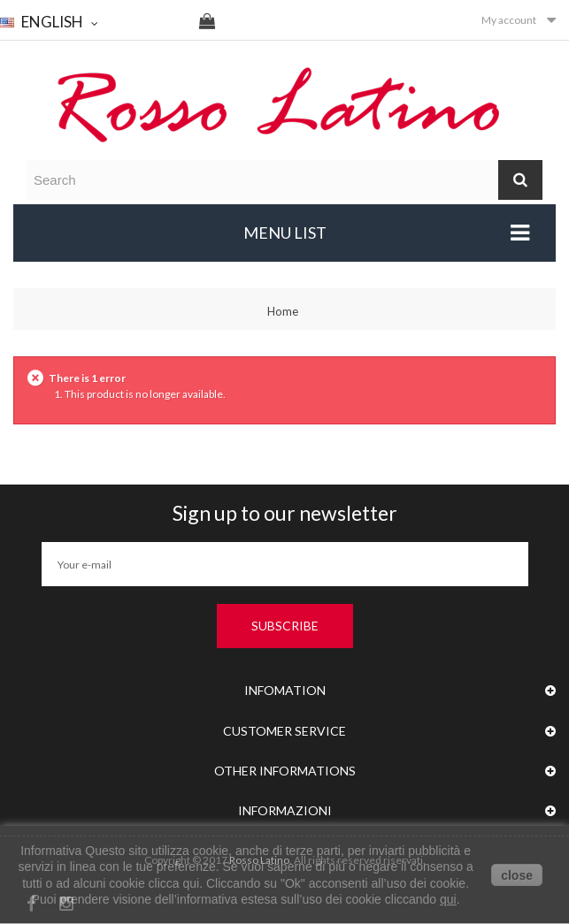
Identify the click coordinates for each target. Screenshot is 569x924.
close (517, 875)
